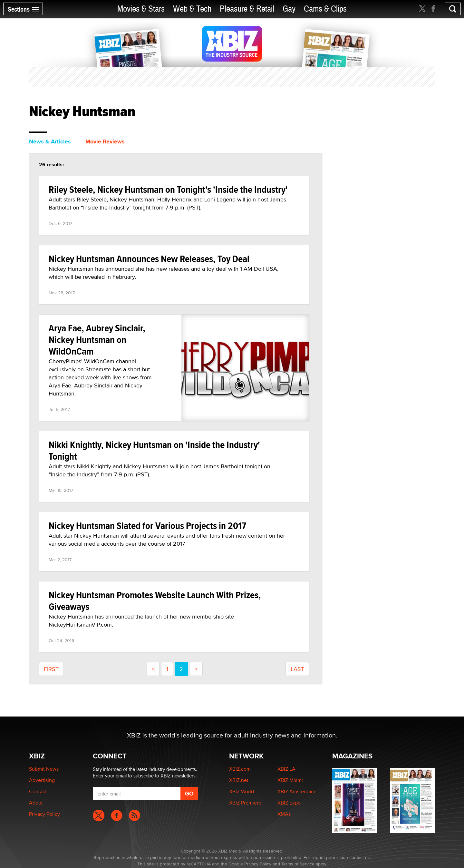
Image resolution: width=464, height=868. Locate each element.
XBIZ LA (286, 769)
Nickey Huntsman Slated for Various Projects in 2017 (147, 526)
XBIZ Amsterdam (296, 791)
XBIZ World (242, 791)
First (51, 669)
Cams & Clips (325, 9)
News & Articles (50, 141)
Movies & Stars (141, 9)
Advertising (42, 780)
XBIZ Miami (290, 780)
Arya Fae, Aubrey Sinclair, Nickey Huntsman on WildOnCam (97, 340)
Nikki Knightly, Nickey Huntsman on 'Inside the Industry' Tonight (154, 450)
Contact (38, 791)
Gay (289, 9)
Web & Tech (192, 9)
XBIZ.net (239, 780)
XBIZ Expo (289, 803)
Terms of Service (298, 864)
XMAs (284, 814)
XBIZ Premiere (245, 803)
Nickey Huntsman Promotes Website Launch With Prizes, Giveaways (155, 601)
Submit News (44, 769)
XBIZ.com (240, 769)
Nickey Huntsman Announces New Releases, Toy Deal (149, 259)
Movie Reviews (105, 141)
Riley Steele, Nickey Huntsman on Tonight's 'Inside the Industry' (168, 189)
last (297, 669)
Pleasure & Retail (247, 9)
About (36, 803)
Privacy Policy (44, 814)
